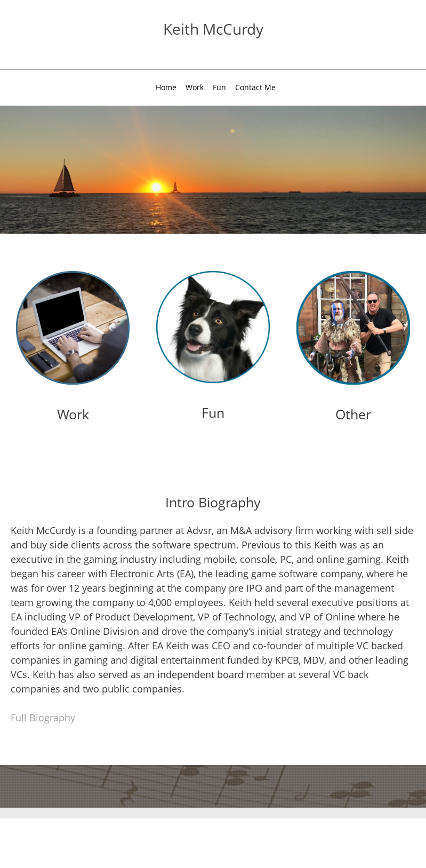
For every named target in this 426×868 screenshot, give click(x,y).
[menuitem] (166, 89)
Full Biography (43, 718)
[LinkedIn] (350, 35)
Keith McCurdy (213, 29)
